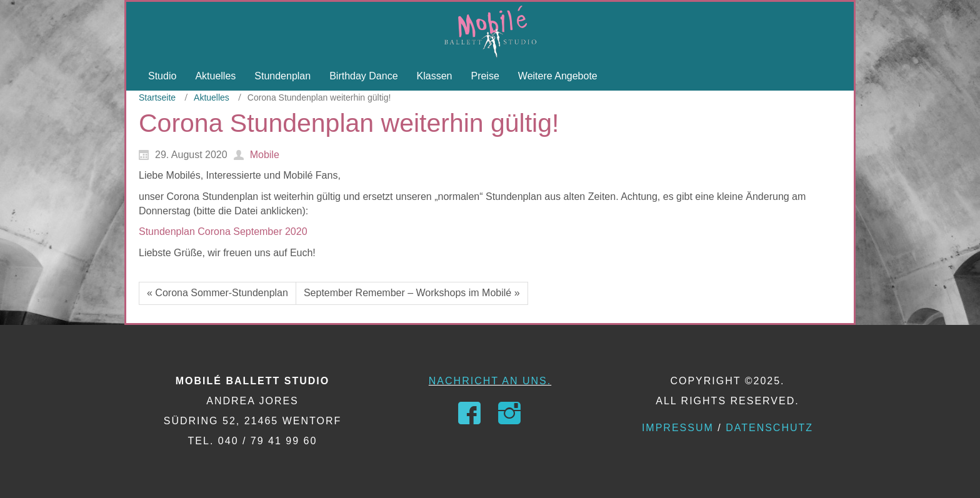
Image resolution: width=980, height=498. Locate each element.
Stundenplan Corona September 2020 (223, 232)
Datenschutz (769, 428)
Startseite (157, 97)
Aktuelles (212, 97)
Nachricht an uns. (490, 381)
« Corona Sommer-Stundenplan (217, 293)
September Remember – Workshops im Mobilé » (412, 293)
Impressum (678, 428)
